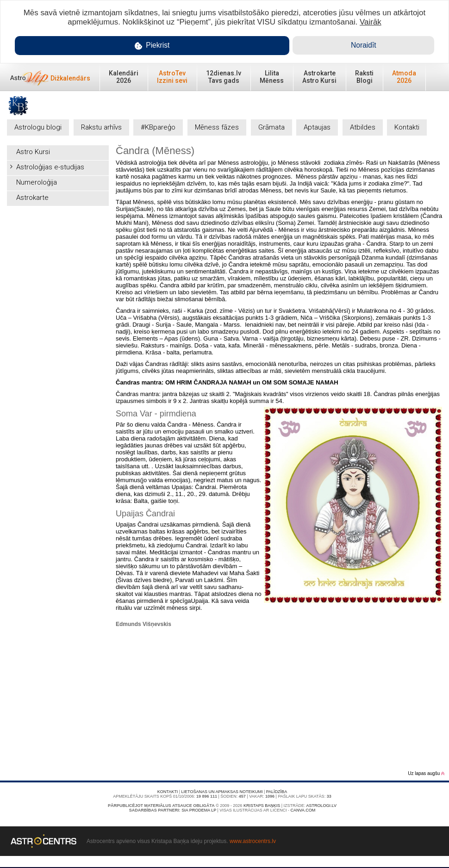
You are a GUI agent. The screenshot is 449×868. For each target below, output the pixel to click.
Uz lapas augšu (426, 773)
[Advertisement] (58, 257)
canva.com (303, 810)
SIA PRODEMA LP (199, 810)
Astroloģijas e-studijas (50, 167)
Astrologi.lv (321, 806)
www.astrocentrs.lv (253, 841)
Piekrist (152, 46)
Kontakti (407, 127)
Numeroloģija (37, 182)
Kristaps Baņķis (262, 806)
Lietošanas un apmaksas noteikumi (222, 792)
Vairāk (371, 22)
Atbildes (363, 127)
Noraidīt (364, 45)
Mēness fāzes (217, 127)
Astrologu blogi (38, 127)
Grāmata (271, 127)
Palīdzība (277, 792)
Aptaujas (317, 127)
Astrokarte (32, 198)
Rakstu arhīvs (101, 127)
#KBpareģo (158, 127)
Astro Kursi (33, 152)
